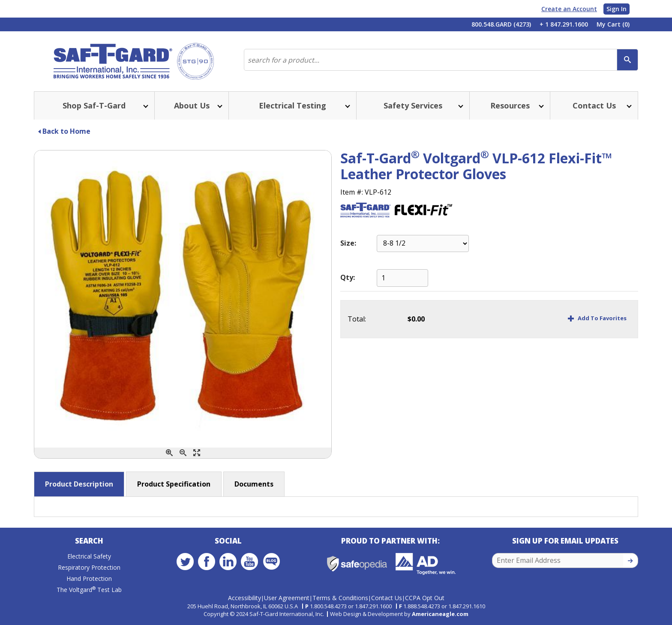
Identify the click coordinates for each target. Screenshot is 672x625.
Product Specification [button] (174, 484)
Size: (348, 243)
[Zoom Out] (183, 453)
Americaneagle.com (440, 614)
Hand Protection (89, 579)
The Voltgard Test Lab (89, 590)
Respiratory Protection (89, 568)
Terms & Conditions (340, 598)
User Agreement (287, 598)
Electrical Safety (89, 557)
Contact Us (387, 598)
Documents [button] (254, 484)
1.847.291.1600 (373, 606)
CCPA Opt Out (425, 598)
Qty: (348, 277)
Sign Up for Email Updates (565, 541)
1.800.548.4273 (328, 606)
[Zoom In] (169, 453)
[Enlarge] (197, 453)
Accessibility (244, 598)
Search (89, 541)
